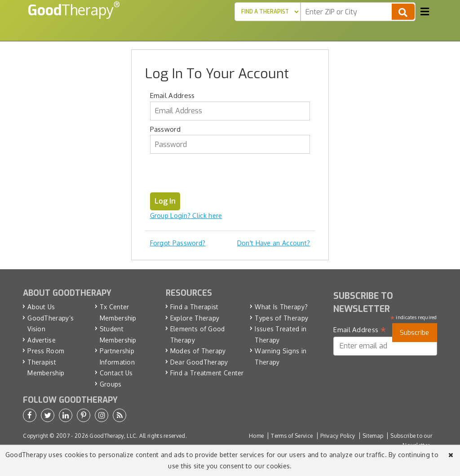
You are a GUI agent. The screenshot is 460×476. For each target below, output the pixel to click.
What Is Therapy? (281, 307)
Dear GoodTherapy (199, 362)
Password (165, 129)
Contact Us (116, 373)
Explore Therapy (195, 318)
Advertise (42, 340)
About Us (41, 307)
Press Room (46, 351)
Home (256, 436)
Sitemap (373, 436)
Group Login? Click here (186, 216)
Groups (111, 384)
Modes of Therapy (198, 351)
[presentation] (218, 175)
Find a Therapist (195, 307)
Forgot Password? (178, 243)
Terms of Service (292, 436)
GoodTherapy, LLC (113, 436)
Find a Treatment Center (207, 373)
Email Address (172, 96)
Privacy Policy (338, 436)
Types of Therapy (281, 318)
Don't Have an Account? (274, 243)
